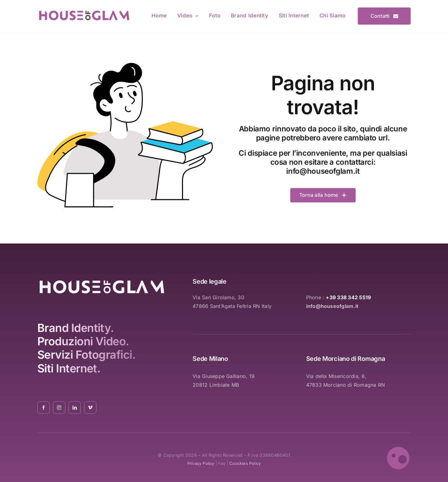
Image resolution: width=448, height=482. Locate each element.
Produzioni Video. (83, 341)
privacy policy (201, 463)
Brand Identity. (76, 328)
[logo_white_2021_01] (102, 281)
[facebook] (44, 408)
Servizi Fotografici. (86, 355)
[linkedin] (75, 408)
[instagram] (59, 408)
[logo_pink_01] (84, 12)
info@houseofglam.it (323, 171)
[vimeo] (90, 408)
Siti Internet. (69, 368)
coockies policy (245, 463)
